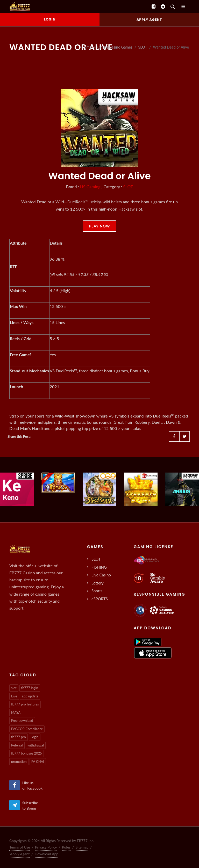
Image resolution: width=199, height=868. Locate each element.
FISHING (99, 567)
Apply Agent (20, 854)
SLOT (143, 47)
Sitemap (82, 847)
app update (30, 696)
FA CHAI (38, 762)
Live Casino (101, 575)
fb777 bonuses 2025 (27, 753)
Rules (66, 847)
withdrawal (36, 745)
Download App (47, 854)
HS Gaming (90, 187)
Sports (97, 591)
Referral (17, 745)
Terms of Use (20, 847)
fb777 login (30, 688)
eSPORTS (100, 599)
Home (87, 47)
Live (14, 696)
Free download (22, 721)
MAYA (16, 712)
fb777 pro (19, 737)
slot (14, 688)
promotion (19, 762)
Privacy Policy (46, 847)
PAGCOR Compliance (27, 729)
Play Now (99, 226)
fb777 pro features (25, 704)
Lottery (98, 583)
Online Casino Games (115, 47)
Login (35, 737)
